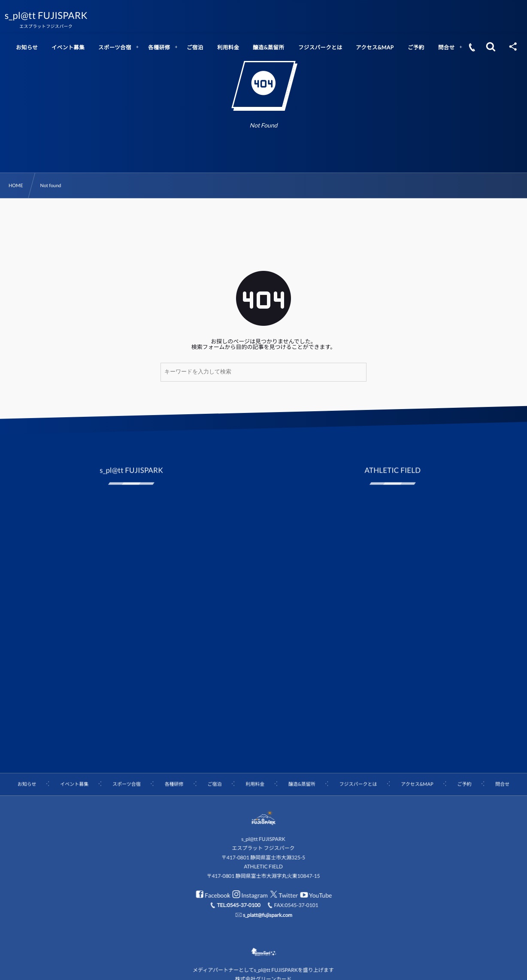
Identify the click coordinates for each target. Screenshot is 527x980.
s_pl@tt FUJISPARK (52, 15)
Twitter (283, 895)
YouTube (315, 895)
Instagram (249, 895)
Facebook (212, 895)
